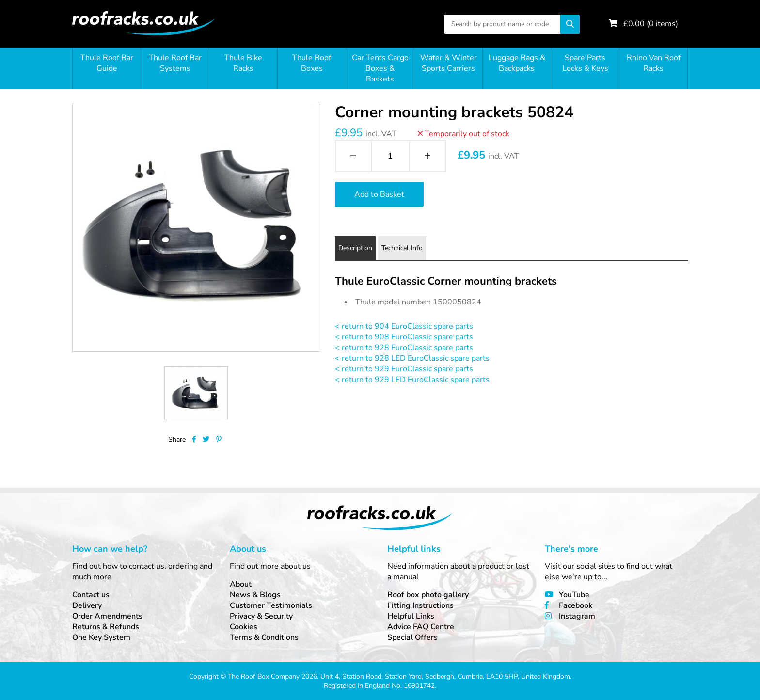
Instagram (577, 616)
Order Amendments (107, 616)
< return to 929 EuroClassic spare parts (404, 369)
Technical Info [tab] (402, 248)
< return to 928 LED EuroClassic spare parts (412, 358)
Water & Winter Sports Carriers (449, 63)
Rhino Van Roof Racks (654, 63)
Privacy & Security (261, 616)
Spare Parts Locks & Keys (585, 63)
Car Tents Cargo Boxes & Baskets (380, 68)
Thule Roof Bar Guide (107, 63)
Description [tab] (355, 248)
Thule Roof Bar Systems (175, 63)
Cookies (244, 627)
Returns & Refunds (106, 627)
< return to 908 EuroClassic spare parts (404, 337)
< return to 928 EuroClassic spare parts (404, 348)
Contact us (91, 595)
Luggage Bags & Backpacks (517, 63)
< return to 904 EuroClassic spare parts (404, 326)
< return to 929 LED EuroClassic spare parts (412, 380)
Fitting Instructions (420, 605)
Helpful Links (411, 616)
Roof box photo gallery (428, 595)
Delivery (87, 605)
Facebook (576, 605)
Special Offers (412, 637)
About (241, 584)
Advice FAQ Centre (421, 627)
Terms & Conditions (264, 637)
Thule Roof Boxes (312, 63)
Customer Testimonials (271, 605)
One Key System (101, 637)
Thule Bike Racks (243, 63)
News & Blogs (255, 595)
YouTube (574, 595)
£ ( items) (651, 24)
